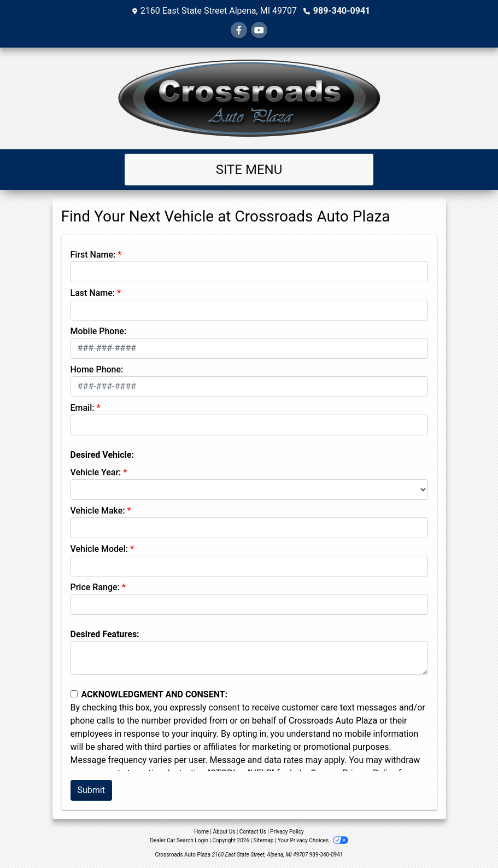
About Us (224, 832)
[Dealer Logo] (249, 98)
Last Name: (93, 293)
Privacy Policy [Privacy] (287, 832)
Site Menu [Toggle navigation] (249, 170)
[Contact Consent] (74, 694)
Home (201, 832)
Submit (91, 790)
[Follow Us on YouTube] (259, 30)
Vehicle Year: (96, 472)
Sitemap (263, 840)
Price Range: (95, 587)
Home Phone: (97, 369)
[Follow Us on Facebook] (239, 30)
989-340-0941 (342, 11)
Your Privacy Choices (313, 840)
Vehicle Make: (98, 511)
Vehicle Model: (99, 549)
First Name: (93, 255)
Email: (83, 408)
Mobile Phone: (99, 331)
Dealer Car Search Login (179, 840)
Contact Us (253, 832)
